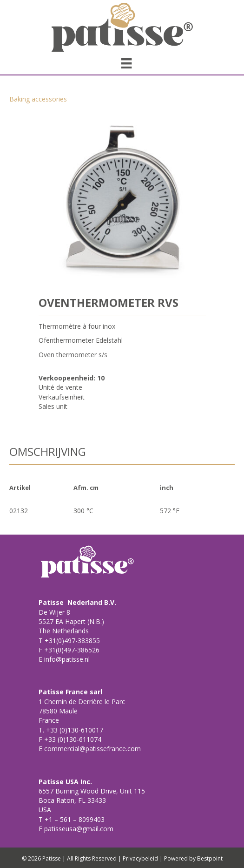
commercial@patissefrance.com (92, 749)
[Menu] (126, 63)
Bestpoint (210, 858)
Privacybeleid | (143, 858)
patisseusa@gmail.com (78, 829)
